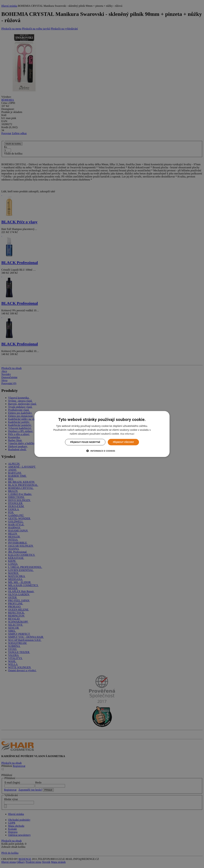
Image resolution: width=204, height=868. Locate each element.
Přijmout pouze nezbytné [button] (85, 442)
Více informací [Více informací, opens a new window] (127, 434)
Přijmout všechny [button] (123, 442)
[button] (102, 451)
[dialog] (102, 434)
